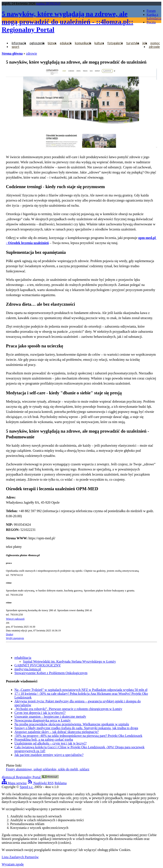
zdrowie (154, 47)
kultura (99, 43)
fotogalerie (115, 43)
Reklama (61, 783)
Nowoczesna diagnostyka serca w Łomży (43, 720)
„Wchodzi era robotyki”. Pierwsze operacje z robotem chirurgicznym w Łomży (68, 709)
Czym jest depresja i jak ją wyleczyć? (40, 713)
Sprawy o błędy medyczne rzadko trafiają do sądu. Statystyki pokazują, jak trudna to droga (76, 728)
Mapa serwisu (14, 783)
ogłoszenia (37, 43)
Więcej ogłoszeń (15, 619)
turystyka (133, 43)
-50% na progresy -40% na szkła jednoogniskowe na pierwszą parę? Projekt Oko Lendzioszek (78, 736)
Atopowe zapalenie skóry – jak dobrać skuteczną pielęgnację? (57, 732)
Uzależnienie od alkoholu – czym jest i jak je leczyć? (51, 743)
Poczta (151, 22)
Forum (151, 11)
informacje (19, 43)
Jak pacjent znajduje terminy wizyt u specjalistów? (49, 755)
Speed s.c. (27, 787)
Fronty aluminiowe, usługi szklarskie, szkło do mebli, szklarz (48, 769)
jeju (145, 43)
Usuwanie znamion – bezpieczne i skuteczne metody (50, 717)
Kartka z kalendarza (154, 16)
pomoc (155, 43)
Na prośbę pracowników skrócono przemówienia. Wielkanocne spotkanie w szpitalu (72, 724)
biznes (52, 43)
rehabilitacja (23, 658)
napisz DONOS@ (48, 4)
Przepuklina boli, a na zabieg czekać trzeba (44, 739)
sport (15, 47)
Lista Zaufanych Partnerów (20, 857)
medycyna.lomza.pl (28, 669)
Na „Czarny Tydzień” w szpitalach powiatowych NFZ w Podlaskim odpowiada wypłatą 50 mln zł (81, 690)
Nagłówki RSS (41, 783)
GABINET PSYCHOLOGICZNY (38, 665)
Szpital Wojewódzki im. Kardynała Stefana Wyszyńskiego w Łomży (69, 661)
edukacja (66, 43)
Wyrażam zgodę (13, 864)
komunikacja (83, 43)
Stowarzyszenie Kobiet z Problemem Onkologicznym (51, 673)
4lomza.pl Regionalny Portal (30, 777)
